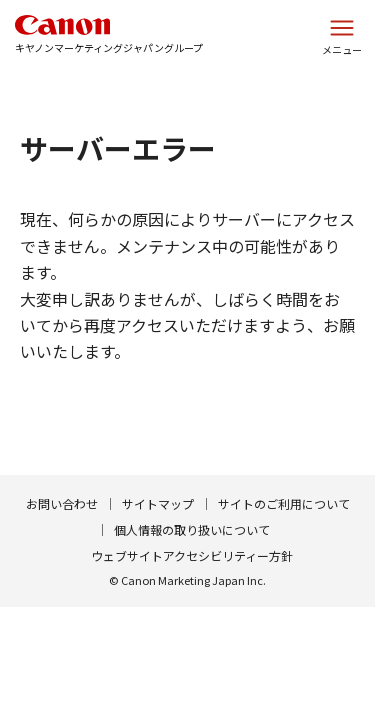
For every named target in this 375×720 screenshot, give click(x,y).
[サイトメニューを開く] (342, 35)
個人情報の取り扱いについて (192, 529)
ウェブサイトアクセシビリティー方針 (192, 555)
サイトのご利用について (284, 503)
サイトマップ (158, 503)
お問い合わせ (62, 503)
